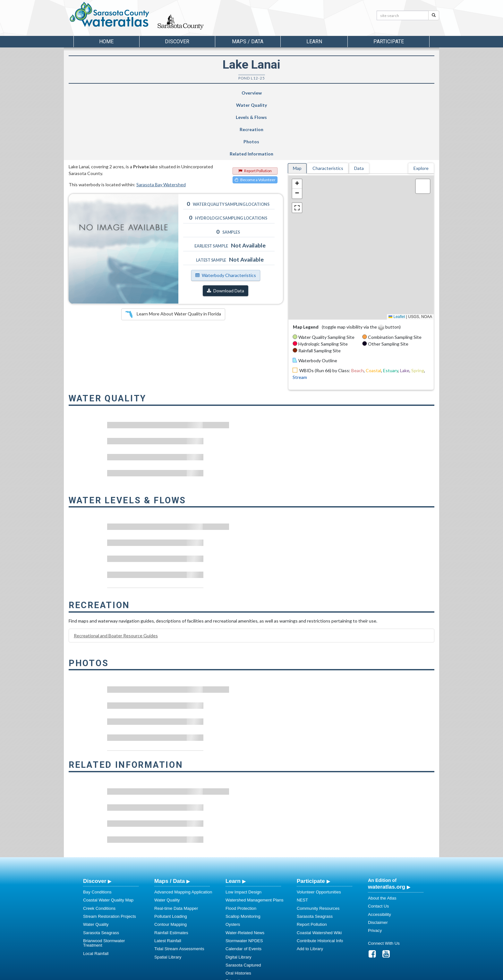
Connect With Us (384, 882)
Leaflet (397, 256)
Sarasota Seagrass (101, 872)
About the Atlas (382, 837)
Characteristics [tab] (328, 107)
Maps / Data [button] (248, 42)
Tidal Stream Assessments (179, 888)
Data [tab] (359, 107)
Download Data (226, 230)
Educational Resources (247, 929)
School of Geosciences (245, 974)
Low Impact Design (243, 831)
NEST (302, 839)
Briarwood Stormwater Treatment (104, 882)
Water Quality (160, 93)
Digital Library (239, 896)
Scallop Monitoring (243, 855)
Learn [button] (314, 42)
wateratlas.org (387, 826)
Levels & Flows (216, 93)
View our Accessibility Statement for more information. (319, 958)
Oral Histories (238, 912)
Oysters (233, 863)
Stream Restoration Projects (110, 855)
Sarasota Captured (243, 904)
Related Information (400, 93)
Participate (311, 820)
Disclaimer (378, 862)
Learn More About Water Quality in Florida (173, 254)
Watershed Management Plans (255, 839)
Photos (338, 93)
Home (106, 42)
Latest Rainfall (168, 880)
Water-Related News (245, 872)
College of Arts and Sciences (292, 974)
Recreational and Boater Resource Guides (116, 575)
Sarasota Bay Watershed (161, 124)
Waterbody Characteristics (226, 214)
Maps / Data (170, 820)
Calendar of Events (243, 888)
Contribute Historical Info (320, 880)
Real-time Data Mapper (176, 847)
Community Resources (318, 847)
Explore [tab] (421, 107)
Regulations (237, 937)
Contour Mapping (171, 863)
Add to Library (310, 888)
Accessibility (379, 854)
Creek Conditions (99, 847)
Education (235, 920)
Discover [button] (177, 42)
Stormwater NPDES (244, 880)
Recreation (277, 93)
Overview (100, 93)
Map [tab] (297, 107)
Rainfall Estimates (171, 872)
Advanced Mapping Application (183, 831)
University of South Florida (341, 974)
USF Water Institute (207, 974)
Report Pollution (255, 110)
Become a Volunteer (255, 119)
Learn (233, 820)
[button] (297, 123)
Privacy (375, 870)
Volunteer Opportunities (319, 831)
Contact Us (378, 845)
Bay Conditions (97, 831)
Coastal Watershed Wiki (319, 872)
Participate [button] (389, 42)
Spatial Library (168, 896)
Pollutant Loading (171, 855)
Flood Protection (241, 847)
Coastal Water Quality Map (108, 839)
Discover (95, 820)
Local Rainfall (96, 893)
